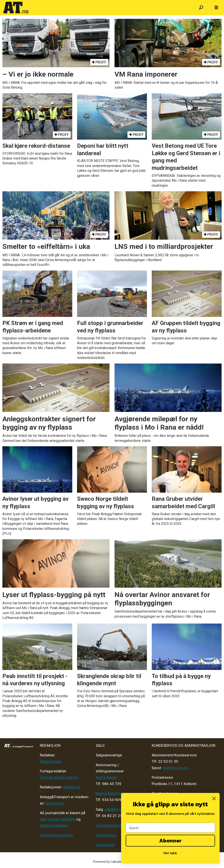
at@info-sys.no (175, 768)
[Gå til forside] (16, 8)
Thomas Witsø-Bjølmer (59, 777)
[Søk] (201, 8)
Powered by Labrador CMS (112, 862)
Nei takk (170, 853)
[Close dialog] (214, 799)
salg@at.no (114, 809)
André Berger (107, 777)
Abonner (170, 841)
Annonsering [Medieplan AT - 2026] (106, 835)
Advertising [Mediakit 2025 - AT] (105, 845)
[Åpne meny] (216, 8)
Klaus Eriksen (51, 761)
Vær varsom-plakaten (58, 819)
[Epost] (170, 828)
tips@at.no (72, 787)
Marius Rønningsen (111, 793)
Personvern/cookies (56, 835)
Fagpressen (54, 803)
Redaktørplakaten (54, 826)
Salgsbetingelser (109, 826)
